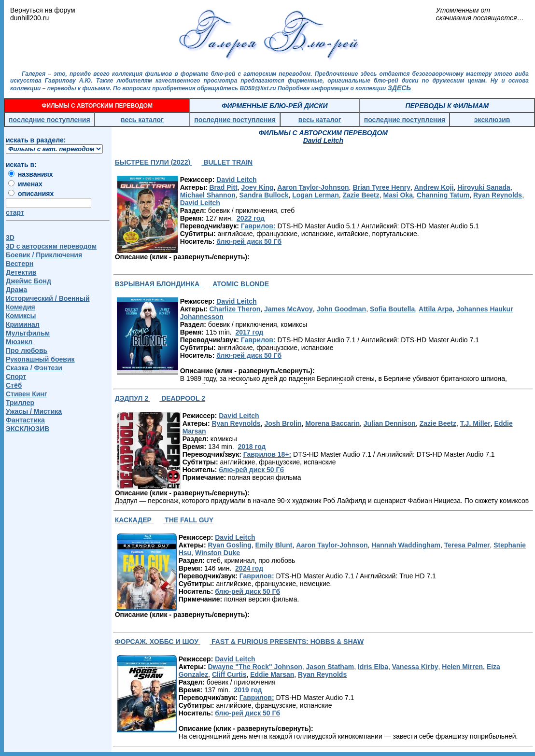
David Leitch (236, 180)
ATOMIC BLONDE (240, 284)
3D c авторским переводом (51, 246)
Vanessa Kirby (415, 667)
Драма (16, 290)
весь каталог (142, 120)
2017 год (249, 332)
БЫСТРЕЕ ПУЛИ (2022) (154, 162)
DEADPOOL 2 (182, 398)
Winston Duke (218, 553)
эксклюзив (492, 120)
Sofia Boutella (392, 309)
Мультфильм (28, 333)
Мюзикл (19, 342)
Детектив (21, 272)
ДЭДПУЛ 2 (133, 398)
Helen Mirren (462, 667)
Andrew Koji (434, 187)
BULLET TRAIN (227, 162)
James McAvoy (289, 309)
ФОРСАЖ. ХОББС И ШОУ (158, 642)
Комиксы (21, 316)
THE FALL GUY (188, 520)
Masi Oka (398, 195)
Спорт (16, 377)
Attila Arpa (436, 309)
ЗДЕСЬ (399, 88)
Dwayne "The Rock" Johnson (255, 667)
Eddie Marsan (272, 674)
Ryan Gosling (229, 545)
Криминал (23, 324)
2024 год (249, 568)
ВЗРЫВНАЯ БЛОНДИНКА (158, 284)
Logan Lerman (315, 195)
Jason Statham (330, 667)
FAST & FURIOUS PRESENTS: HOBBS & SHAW (287, 642)
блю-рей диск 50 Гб (249, 241)
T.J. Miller (475, 423)
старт (15, 212)
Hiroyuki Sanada (484, 187)
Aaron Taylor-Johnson (313, 187)
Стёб (14, 385)
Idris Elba (373, 667)
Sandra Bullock (264, 195)
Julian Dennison (390, 423)
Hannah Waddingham (406, 545)
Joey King (258, 187)
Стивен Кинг (27, 394)
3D (10, 238)
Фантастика (25, 420)
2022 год (251, 218)
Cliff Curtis (229, 674)
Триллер (20, 403)
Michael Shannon (208, 195)
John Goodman (341, 309)
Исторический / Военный (48, 298)
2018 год (252, 447)
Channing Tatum (443, 195)
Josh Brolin (283, 423)
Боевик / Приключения (44, 255)
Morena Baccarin (332, 423)
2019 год (248, 690)
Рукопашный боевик (40, 359)
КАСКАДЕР (134, 520)
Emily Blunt (274, 545)
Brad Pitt (223, 187)
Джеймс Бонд (28, 281)
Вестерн (20, 264)
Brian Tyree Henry (381, 187)
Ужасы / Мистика (34, 411)
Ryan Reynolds (498, 195)
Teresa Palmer (467, 545)
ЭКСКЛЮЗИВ (28, 429)
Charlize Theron (235, 309)
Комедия (21, 307)
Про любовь (27, 350)
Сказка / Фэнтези (34, 368)
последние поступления (49, 120)
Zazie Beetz (361, 195)
